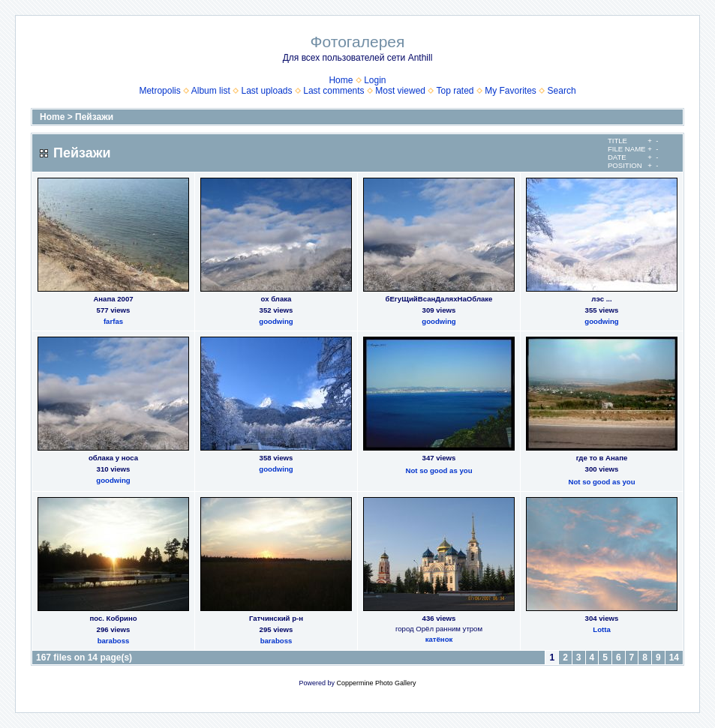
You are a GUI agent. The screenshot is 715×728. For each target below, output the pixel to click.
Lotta (601, 629)
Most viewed (400, 91)
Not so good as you (439, 470)
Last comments (333, 91)
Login (375, 80)
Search (562, 91)
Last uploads (266, 91)
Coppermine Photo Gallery (376, 683)
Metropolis (159, 91)
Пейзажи (94, 117)
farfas (113, 321)
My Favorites (511, 91)
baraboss (114, 641)
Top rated (455, 91)
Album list (211, 91)
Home (341, 80)
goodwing (276, 321)
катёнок (439, 639)
